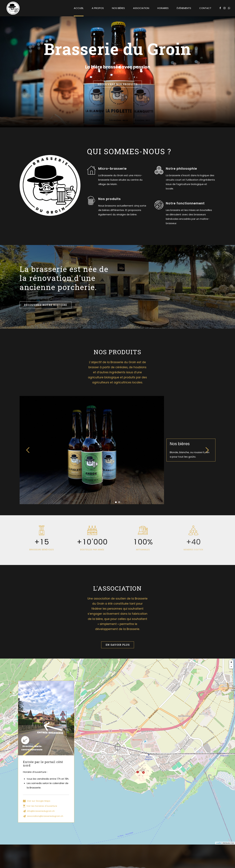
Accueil (79, 8)
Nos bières (118, 8)
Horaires (163, 8)
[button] (28, 450)
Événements (184, 8)
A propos (98, 8)
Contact (205, 8)
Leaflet (219, 843)
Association (141, 8)
